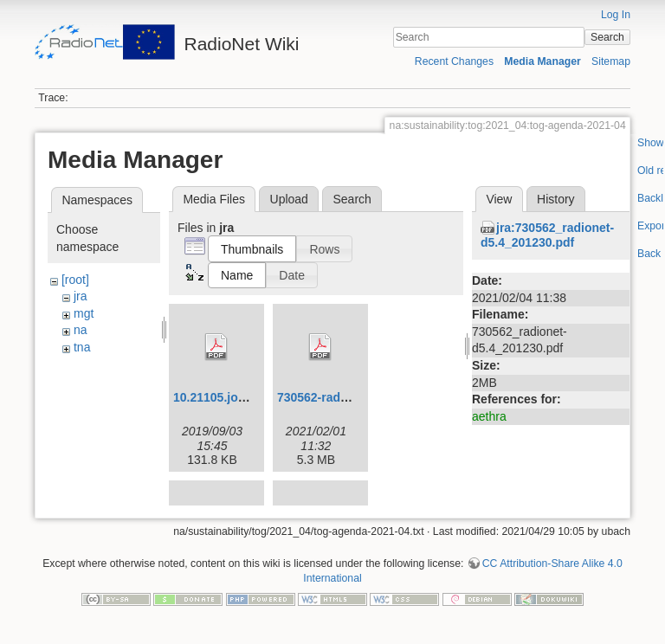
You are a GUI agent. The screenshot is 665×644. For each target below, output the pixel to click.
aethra (489, 416)
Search (607, 37)
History (556, 199)
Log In (616, 15)
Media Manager (542, 61)
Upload (289, 199)
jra (81, 296)
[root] (75, 280)
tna (82, 347)
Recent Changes (454, 61)
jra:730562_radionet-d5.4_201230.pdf (547, 235)
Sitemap (611, 61)
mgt (84, 313)
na (81, 330)
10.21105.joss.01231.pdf (242, 397)
